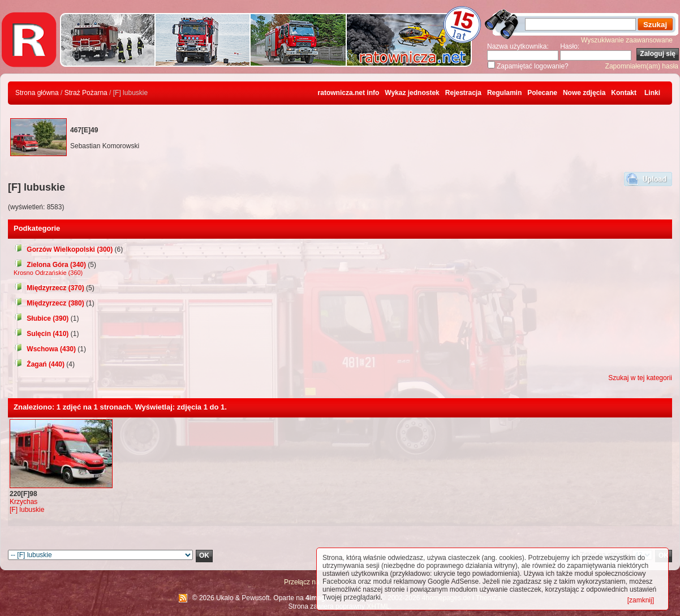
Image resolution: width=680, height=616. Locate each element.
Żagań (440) (39, 364)
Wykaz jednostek (412, 93)
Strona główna (37, 93)
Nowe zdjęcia (584, 93)
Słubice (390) (41, 318)
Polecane (542, 93)
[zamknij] (641, 600)
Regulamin (504, 93)
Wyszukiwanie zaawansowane (627, 40)
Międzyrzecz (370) (49, 288)
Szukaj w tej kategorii (640, 378)
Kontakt (624, 93)
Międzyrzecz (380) (49, 303)
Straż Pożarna (86, 93)
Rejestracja (463, 93)
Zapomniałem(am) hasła (642, 66)
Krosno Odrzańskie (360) (48, 273)
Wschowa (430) (45, 349)
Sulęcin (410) (41, 334)
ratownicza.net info (349, 93)
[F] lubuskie (27, 510)
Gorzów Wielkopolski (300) (63, 249)
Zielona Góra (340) (50, 265)
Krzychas (23, 502)
